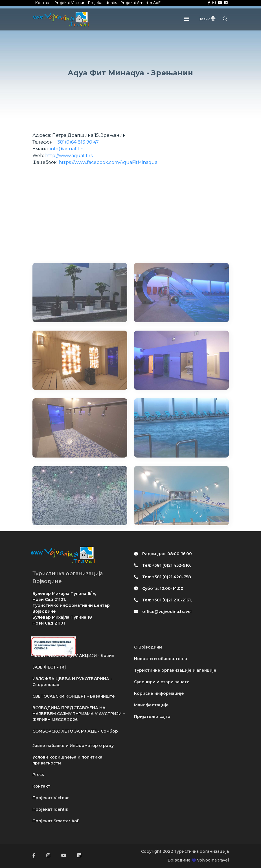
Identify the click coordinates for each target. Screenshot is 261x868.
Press (38, 775)
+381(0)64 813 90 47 (77, 142)
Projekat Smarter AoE (141, 3)
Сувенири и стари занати (162, 682)
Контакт (43, 3)
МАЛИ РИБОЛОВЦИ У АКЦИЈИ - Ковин (73, 656)
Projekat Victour (69, 3)
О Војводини (148, 647)
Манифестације (151, 705)
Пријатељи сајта (152, 717)
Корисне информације (159, 693)
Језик (207, 19)
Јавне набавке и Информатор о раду (73, 746)
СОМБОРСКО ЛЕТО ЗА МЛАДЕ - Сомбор (75, 731)
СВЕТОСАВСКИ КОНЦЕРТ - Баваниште (74, 696)
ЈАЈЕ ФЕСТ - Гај (49, 667)
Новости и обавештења (161, 659)
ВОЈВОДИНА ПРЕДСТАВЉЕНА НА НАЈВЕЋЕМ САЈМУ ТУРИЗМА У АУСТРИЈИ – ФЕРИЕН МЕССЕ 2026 (79, 714)
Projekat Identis (102, 3)
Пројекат (51, 798)
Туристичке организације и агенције (175, 670)
